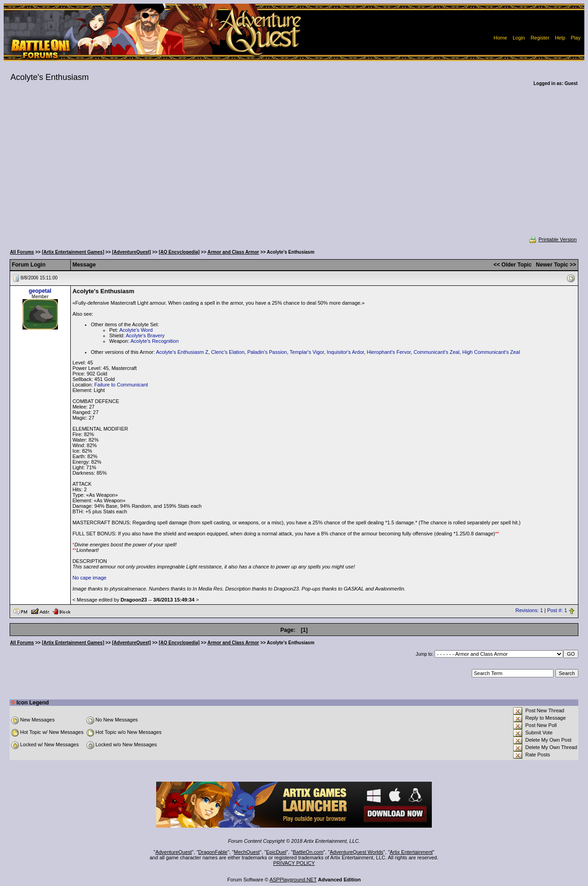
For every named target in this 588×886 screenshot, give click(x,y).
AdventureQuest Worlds (357, 852)
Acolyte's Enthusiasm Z (182, 352)
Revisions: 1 (529, 611)
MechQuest (247, 852)
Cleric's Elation (228, 352)
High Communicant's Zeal (491, 352)
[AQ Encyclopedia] (179, 252)
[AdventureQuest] (131, 252)
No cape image (90, 578)
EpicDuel (276, 852)
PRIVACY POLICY (294, 863)
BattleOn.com (308, 852)
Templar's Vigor (307, 352)
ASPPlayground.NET (293, 880)
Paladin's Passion (267, 352)
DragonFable (213, 852)
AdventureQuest (174, 852)
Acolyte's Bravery (145, 335)
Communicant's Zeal (436, 352)
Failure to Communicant (121, 385)
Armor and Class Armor (233, 252)
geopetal (40, 291)
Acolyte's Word (136, 330)
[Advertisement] (294, 167)
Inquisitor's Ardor (345, 352)
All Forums (22, 252)
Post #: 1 (557, 611)
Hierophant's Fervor (389, 352)
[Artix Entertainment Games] (73, 252)
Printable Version (552, 239)
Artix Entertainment (411, 852)
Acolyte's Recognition (155, 341)
